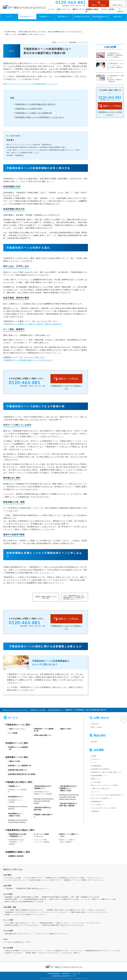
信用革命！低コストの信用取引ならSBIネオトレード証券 (65, 878)
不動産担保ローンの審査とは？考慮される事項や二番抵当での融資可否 (32, 324)
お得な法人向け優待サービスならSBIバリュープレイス (23, 951)
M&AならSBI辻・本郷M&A (71, 953)
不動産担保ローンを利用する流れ (29, 109)
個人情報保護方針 (96, 766)
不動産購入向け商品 (82, 16)
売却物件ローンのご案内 (17, 743)
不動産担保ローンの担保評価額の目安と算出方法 (35, 104)
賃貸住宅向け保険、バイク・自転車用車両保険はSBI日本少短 (26, 899)
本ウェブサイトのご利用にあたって (102, 798)
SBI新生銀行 (9, 888)
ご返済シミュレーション (16, 729)
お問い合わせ (118, 5)
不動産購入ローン (14, 786)
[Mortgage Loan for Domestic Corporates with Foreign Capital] (44, 801)
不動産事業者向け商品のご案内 (20, 830)
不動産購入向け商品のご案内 (19, 782)
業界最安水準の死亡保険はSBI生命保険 (55, 897)
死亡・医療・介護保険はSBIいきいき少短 (85, 897)
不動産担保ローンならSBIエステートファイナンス (22, 912)
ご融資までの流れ (65, 729)
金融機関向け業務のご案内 (18, 852)
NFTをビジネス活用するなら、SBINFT (18, 942)
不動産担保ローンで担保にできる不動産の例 (33, 113)
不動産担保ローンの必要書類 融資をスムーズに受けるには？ (28, 360)
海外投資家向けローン (16, 797)
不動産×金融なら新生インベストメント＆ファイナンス (89, 912)
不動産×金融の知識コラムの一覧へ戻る (46, 597)
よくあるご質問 (96, 782)
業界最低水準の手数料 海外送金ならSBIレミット (33, 888)
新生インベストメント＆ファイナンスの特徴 (104, 785)
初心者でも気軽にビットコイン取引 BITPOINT (45, 880)
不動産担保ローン (27, 16)
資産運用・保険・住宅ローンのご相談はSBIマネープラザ (66, 910)
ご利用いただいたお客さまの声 (100, 788)
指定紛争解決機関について (99, 775)
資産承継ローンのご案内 (17, 757)
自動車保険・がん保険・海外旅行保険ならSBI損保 (22, 897)
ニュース (94, 762)
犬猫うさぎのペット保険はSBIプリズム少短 (64, 899)
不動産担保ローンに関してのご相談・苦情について (106, 772)
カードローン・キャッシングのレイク (55, 912)
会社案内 (94, 756)
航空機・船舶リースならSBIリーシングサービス (42, 953)
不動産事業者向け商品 (100, 17)
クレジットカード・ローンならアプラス (86, 923)
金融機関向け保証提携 (16, 856)
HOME (9, 16)
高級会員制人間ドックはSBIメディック (18, 934)
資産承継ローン (64, 16)
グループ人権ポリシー (98, 805)
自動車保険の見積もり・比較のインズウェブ (55, 923)
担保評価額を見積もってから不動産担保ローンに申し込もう (40, 117)
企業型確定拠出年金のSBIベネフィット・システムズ (103, 951)
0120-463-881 (25, 382)
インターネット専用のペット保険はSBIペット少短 (99, 899)
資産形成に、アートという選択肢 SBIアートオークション (84, 880)
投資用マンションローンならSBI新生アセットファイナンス (25, 914)
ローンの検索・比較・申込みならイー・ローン (21, 923)
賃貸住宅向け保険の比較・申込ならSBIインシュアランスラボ (63, 925)
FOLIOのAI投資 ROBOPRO (33, 878)
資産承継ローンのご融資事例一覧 (20, 766)
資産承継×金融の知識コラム (18, 770)
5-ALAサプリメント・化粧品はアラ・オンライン (51, 934)
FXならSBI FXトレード (95, 878)
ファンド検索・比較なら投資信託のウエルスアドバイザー (24, 910)
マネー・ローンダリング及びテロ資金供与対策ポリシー (107, 795)
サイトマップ (95, 792)
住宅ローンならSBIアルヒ (97, 910)
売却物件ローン (45, 16)
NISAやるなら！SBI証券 (13, 878)
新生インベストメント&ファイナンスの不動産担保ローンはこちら (30, 84)
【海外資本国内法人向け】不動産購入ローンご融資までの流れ (68, 788)
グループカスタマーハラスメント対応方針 (104, 808)
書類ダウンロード (96, 779)
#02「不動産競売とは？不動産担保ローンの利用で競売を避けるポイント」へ (74, 597)
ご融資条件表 (95, 811)
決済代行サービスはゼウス (14, 953)
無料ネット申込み (101, 5)
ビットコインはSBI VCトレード (15, 880)
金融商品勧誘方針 (96, 801)
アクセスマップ (96, 759)
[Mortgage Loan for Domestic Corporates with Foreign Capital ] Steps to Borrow (69, 797)
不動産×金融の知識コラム (42, 735)
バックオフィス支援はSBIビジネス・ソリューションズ (63, 951)
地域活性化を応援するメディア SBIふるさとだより (22, 925)
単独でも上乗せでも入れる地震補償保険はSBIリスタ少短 (24, 901)
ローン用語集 (13, 733)
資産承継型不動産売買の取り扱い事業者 (22, 774)
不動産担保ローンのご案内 (18, 725)
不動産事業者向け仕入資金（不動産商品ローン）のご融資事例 (16, 842)
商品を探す (118, 16)
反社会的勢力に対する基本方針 (100, 769)
